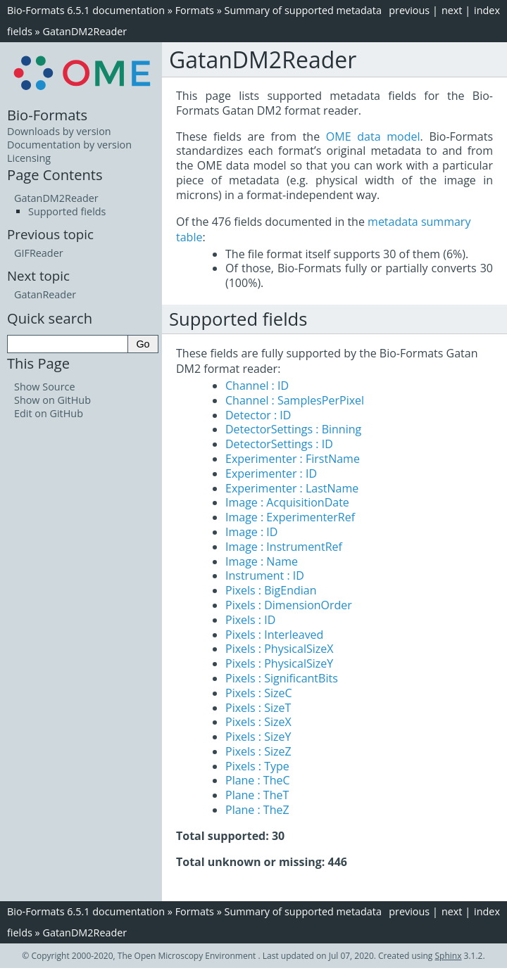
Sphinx (449, 956)
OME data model (373, 136)
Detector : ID (258, 415)
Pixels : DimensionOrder (289, 605)
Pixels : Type (257, 766)
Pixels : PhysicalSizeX (279, 649)
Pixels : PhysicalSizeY (279, 663)
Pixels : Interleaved (274, 635)
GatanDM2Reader (84, 31)
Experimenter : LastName (292, 488)
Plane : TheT (257, 795)
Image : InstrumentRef (284, 547)
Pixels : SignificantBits (282, 678)
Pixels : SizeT (258, 708)
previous (409, 10)
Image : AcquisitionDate (287, 502)
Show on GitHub (52, 400)
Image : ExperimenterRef (290, 517)
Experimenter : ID (271, 473)
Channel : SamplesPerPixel (295, 400)
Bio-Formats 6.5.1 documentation (86, 10)
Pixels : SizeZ (258, 751)
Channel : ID (257, 386)
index (487, 10)
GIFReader (39, 253)
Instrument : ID (265, 575)
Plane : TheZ (257, 810)
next (452, 10)
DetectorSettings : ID (279, 444)
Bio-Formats (47, 115)
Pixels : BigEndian (271, 590)
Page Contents (55, 174)
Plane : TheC (258, 780)
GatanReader (45, 294)
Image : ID (251, 532)
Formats (195, 10)
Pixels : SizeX (258, 722)
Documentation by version (69, 145)
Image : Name (262, 561)
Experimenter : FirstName (293, 459)
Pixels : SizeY (258, 737)
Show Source (45, 387)
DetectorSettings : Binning (293, 429)
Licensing (29, 158)
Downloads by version (59, 131)
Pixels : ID (250, 620)
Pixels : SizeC (259, 693)
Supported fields (67, 211)
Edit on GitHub (49, 413)
